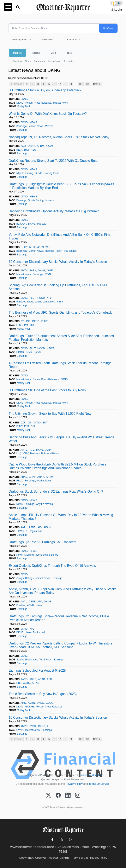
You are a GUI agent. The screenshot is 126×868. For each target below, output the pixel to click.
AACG (24, 679)
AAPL (24, 450)
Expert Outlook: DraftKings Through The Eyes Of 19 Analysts (52, 566)
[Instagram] (78, 795)
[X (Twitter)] (49, 795)
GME (50, 271)
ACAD (41, 679)
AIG (40, 527)
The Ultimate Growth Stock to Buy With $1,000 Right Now (50, 414)
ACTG (27, 683)
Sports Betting (36, 200)
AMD (32, 450)
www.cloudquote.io (92, 775)
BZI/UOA (21, 224)
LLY (18, 453)
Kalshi (60, 302)
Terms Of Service (99, 784)
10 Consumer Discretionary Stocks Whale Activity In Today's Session (58, 262)
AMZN (24, 271)
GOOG (50, 703)
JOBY (48, 450)
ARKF (32, 477)
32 (81, 84)
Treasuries (69, 61)
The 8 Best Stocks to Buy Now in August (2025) (43, 694)
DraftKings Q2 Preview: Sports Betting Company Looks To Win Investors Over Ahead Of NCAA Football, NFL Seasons (61, 645)
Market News (60, 103)
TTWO (20, 531)
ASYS (35, 683)
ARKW (50, 477)
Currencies (39, 61)
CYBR (28, 247)
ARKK (41, 477)
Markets (17, 53)
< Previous (16, 84)
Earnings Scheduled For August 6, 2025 (37, 670)
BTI (22, 321)
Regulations (35, 531)
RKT (27, 150)
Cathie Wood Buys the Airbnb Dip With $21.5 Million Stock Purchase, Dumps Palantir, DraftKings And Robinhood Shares (58, 466)
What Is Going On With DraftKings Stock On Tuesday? (48, 114)
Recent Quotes (19, 40)
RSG (33, 150)
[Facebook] (58, 795)
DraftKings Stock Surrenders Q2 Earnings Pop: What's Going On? (56, 491)
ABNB (32, 146)
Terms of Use (80, 858)
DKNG (24, 99)
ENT (45, 423)
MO (32, 325)
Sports (37, 352)
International (54, 61)
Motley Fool (23, 106)
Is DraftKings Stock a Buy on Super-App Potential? (45, 90)
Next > (97, 84)
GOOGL (30, 707)
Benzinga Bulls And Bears (44, 453)
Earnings (21, 200)
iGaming (29, 555)
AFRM (41, 146)
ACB (49, 679)
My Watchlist (47, 40)
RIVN (48, 274)
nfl (44, 632)
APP (40, 602)
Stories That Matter (27, 660)
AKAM (49, 146)
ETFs (53, 53)
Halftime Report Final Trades (61, 251)
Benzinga (22, 126)
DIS (28, 321)
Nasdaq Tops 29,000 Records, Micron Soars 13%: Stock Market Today (59, 137)
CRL (19, 683)
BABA (33, 271)
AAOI (23, 146)
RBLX (20, 481)
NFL (49, 298)
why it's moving (25, 173)
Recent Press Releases (38, 103)
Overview (17, 61)
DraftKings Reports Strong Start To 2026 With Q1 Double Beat (53, 161)
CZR (23, 423)
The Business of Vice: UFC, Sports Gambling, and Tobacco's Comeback (60, 313)
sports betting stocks (47, 555)
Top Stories (45, 660)
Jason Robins (33, 632)
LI (48, 726)
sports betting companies (41, 302)
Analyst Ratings (25, 578)
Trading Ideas (52, 173)
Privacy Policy (74, 784)
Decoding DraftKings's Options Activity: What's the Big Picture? (54, 211)
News (28, 61)
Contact (65, 858)
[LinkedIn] (68, 795)
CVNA (33, 726)
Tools (70, 53)
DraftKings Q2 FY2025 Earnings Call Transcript (43, 542)
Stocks (36, 53)
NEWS (33, 122)
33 (88, 84)
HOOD (41, 298)
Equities (21, 605)
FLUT (33, 298)
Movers (49, 126)
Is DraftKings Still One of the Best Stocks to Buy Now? (47, 390)
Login (118, 10)
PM (26, 325)
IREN (19, 150)
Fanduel (21, 302)
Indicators (72, 40)
